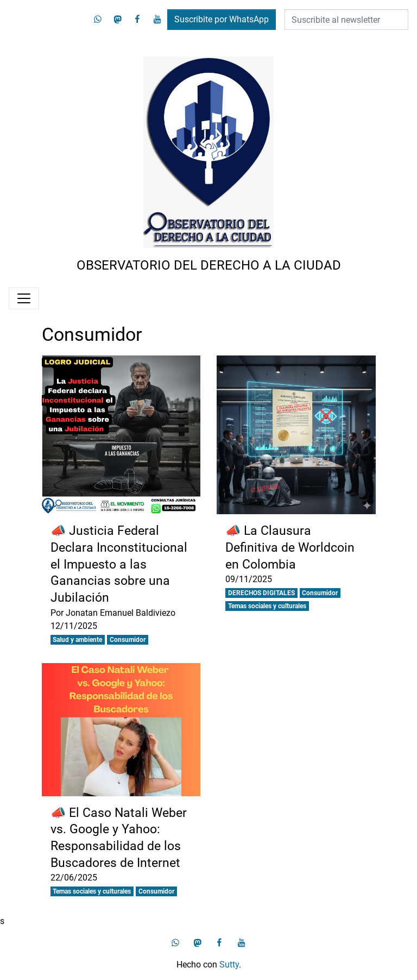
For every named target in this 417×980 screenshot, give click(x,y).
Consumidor (128, 640)
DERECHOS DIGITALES (261, 593)
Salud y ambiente (77, 640)
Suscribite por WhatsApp (222, 19)
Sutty (229, 965)
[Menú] (24, 298)
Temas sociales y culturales (267, 606)
